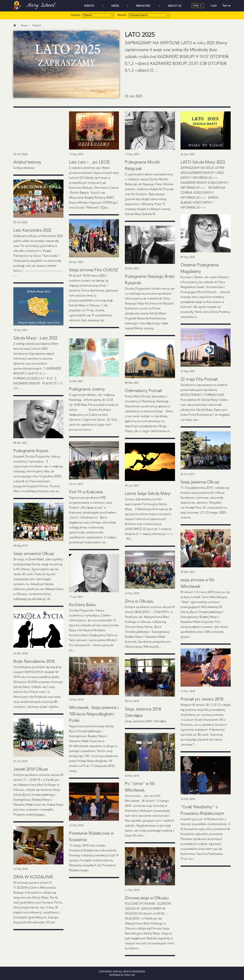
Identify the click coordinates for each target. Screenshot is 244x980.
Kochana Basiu (82, 605)
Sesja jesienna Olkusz (200, 482)
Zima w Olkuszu (139, 602)
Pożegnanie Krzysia (31, 451)
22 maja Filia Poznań (199, 379)
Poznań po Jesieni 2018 (202, 699)
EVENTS (89, 6)
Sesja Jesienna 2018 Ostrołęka (147, 722)
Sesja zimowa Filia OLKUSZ (94, 270)
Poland (37, 26)
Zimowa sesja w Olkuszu (147, 898)
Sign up (227, 6)
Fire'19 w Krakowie (86, 492)
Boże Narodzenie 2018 (34, 662)
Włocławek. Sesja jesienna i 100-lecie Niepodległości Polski (94, 714)
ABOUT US (175, 6)
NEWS (115, 6)
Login (214, 6)
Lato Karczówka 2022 (32, 230)
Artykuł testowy (27, 162)
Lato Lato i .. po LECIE (89, 162)
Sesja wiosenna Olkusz (34, 554)
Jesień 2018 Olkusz (31, 769)
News (24, 26)
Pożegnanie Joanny (87, 389)
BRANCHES (143, 6)
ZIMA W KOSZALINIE (33, 877)
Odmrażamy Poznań (143, 391)
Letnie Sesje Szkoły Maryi (148, 494)
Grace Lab (129, 975)
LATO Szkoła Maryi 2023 (203, 162)
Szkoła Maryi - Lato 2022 (35, 338)
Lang (197, 6)
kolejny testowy (24, 168)
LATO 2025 (140, 35)
